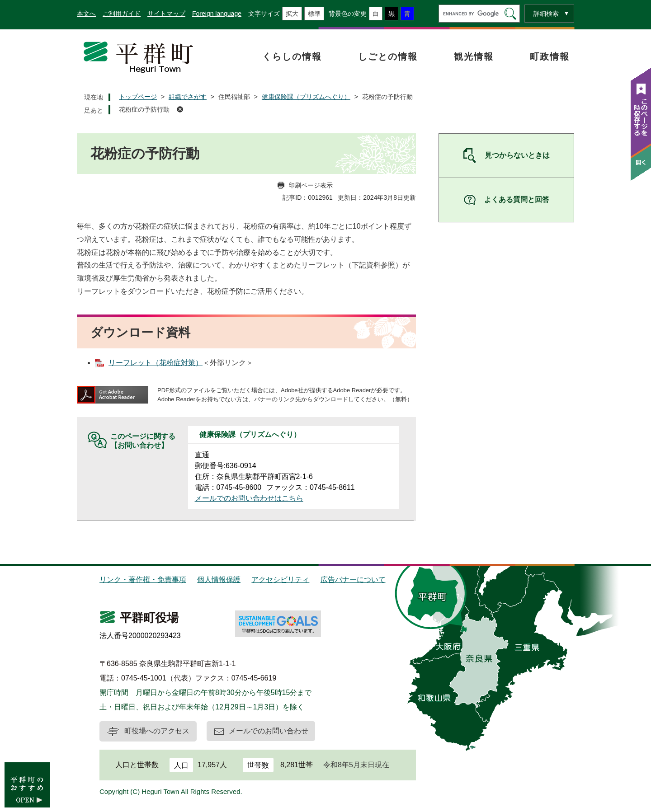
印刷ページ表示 (311, 185)
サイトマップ (166, 14)
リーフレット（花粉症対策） (156, 363)
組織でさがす (188, 97)
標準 (314, 14)
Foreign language (217, 14)
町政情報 (550, 56)
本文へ (86, 14)
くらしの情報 (292, 56)
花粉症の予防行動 (144, 109)
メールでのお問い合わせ (269, 731)
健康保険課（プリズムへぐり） (306, 97)
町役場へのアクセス (157, 731)
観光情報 (474, 56)
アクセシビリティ (280, 580)
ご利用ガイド (122, 14)
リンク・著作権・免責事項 (143, 580)
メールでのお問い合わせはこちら (249, 498)
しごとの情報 (388, 56)
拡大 (292, 14)
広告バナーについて (353, 580)
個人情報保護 (219, 580)
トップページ (138, 97)
